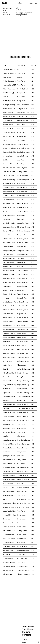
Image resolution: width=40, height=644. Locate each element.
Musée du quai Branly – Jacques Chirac (10, 326)
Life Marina (6, 219)
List (36, 3)
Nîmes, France (21, 515)
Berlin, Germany (22, 428)
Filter (20, 3)
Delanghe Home (8, 570)
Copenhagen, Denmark (24, 282)
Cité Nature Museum (9, 345)
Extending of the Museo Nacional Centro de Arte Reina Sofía (10, 333)
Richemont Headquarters (10, 330)
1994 (32, 432)
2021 (32, 105)
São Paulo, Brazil (22, 89)
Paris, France (21, 73)
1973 (32, 570)
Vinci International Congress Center (10, 460)
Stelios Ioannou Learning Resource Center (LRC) (10, 168)
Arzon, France (21, 539)
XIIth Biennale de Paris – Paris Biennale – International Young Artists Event (10, 543)
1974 (32, 566)
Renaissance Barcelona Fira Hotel (10, 227)
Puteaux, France (22, 144)
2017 (32, 172)
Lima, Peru (20, 160)
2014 (32, 195)
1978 (32, 554)
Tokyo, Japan (21, 365)
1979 (32, 550)
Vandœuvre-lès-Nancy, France (24, 487)
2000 (32, 389)
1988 (32, 495)
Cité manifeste (7, 361)
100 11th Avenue (8, 262)
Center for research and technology (10, 353)
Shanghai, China (22, 93)
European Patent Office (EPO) (10, 152)
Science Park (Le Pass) (10, 404)
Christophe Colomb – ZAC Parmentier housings (10, 448)
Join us (25, 639)
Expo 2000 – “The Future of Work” (10, 393)
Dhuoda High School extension (10, 515)
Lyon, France (21, 140)
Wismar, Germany (23, 353)
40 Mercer (6, 298)
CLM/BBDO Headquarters (10, 468)
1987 (32, 503)
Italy (18, 69)
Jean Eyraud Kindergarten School (10, 566)
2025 (32, 69)
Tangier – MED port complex (10, 294)
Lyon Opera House (9, 456)
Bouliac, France (22, 491)
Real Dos (6, 160)
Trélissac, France (22, 566)
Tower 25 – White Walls (10, 191)
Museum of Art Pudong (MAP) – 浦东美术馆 (10, 116)
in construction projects (24, 12)
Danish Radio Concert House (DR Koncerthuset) (10, 282)
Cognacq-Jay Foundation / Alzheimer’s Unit (10, 207)
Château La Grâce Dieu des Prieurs (10, 148)
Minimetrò (6, 401)
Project (6, 65)
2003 (32, 353)
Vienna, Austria (22, 278)
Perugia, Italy (21, 401)
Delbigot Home (8, 574)
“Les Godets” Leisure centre (10, 531)
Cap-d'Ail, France (22, 475)
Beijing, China (21, 101)
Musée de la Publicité (10, 424)
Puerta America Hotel (10, 337)
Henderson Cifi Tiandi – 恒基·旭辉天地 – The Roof (10, 109)
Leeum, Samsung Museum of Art (10, 349)
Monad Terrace (8, 113)
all (17, 8)
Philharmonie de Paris (10, 184)
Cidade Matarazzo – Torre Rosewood (10, 89)
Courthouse (7, 389)
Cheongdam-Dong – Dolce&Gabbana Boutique (10, 105)
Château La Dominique (10, 195)
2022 (32, 89)
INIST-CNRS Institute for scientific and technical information (10, 487)
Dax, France (21, 464)
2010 (32, 262)
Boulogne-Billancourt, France (24, 231)
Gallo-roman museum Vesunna (10, 357)
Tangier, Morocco (22, 294)
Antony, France (22, 172)
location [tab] (5, 12)
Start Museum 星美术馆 (10, 93)
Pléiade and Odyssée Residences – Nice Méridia (10, 132)
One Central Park (8, 203)
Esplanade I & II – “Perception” (10, 472)
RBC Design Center (9, 223)
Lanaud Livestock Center (10, 440)
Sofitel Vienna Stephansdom (10, 278)
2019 (32, 120)
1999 (32, 412)
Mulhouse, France (23, 361)
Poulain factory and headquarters (10, 479)
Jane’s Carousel (8, 247)
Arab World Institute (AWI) (10, 511)
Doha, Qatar (21, 124)
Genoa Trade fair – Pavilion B (10, 290)
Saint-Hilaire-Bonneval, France (24, 440)
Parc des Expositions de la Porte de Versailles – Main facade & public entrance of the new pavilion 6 (10, 128)
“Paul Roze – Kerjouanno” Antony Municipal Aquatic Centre (10, 539)
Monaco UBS (7, 77)
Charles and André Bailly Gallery (10, 495)
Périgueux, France (23, 357)
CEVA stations (7, 120)
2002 (32, 361)
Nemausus (6, 519)
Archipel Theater (8, 235)
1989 (32, 483)
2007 (32, 314)
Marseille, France (22, 156)
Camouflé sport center (10, 523)
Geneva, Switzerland (23, 120)
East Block (6, 452)
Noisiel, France (22, 527)
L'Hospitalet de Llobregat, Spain (24, 227)
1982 (32, 539)
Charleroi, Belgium (23, 180)
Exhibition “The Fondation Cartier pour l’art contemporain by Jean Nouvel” (10, 69)
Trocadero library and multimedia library (10, 562)
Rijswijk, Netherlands (24, 152)
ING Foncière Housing (10, 243)
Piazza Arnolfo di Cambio (10, 318)
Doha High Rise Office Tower (10, 215)
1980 (32, 546)
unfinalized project (22, 16)
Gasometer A (7, 377)
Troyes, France (22, 554)
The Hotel (6, 408)
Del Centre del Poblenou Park (10, 310)
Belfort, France (22, 535)
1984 (32, 531)
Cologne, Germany (23, 381)
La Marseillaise (8, 156)
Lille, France (21, 436)
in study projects (22, 10)
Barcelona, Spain (22, 239)
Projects (26, 632)
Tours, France (21, 452)
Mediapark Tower (8, 381)
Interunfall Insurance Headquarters (10, 416)
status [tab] (5, 10)
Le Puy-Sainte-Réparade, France (24, 306)
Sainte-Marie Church (9, 373)
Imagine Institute (8, 199)
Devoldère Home (8, 550)
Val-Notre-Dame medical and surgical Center (10, 558)
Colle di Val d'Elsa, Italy (24, 318)
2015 (32, 180)
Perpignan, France (23, 235)
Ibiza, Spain (21, 219)
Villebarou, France (23, 479)
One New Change (8, 270)
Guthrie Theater (8, 322)
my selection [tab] (6, 15)
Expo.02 (5, 369)
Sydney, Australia (22, 203)
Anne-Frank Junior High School (10, 546)
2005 (32, 333)
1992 (32, 464)
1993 (32, 444)
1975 (32, 562)
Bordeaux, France (23, 243)
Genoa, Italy (21, 290)
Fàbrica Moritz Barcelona (10, 239)
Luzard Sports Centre (10, 527)
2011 (32, 231)
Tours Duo (6, 97)
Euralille (5, 436)
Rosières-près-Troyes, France (24, 550)
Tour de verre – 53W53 (10, 136)
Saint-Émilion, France (24, 148)
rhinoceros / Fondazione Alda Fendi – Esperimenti (10, 164)
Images (31, 3)
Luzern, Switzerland (23, 397)
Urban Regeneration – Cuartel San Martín (10, 259)
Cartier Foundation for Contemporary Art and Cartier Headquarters (10, 432)
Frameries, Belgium (23, 404)
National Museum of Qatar (10, 124)
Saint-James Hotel (9, 491)
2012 (32, 215)
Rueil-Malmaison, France (24, 207)
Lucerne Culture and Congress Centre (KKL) (10, 397)
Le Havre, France (22, 302)
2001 (32, 377)
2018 (32, 144)
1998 (32, 424)
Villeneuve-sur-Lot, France (24, 574)
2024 (32, 77)
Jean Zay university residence (10, 172)
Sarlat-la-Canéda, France (24, 373)
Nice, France (21, 132)
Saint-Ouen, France (23, 507)
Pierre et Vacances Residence (10, 475)
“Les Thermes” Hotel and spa (10, 464)
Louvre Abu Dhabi (9, 176)
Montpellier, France (23, 223)
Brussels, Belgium (23, 187)
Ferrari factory (7, 286)
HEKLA (5, 211)
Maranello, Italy (22, 286)
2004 (32, 345)
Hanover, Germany (23, 393)
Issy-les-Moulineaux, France (24, 468)
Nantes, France (22, 389)
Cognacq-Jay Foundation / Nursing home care (10, 412)
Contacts (27, 635)
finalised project (21, 14)
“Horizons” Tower (8, 231)
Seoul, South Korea (23, 105)
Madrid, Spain (21, 333)
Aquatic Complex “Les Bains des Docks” (10, 302)
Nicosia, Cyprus (22, 168)
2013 (32, 207)
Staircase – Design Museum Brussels (10, 187)
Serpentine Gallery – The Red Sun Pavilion (10, 274)
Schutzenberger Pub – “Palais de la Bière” (10, 420)
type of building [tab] (7, 8)
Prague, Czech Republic (24, 385)
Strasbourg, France (23, 420)
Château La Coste (9, 306)
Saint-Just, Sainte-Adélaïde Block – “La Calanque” (10, 255)
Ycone (5, 140)
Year (33, 65)
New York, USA (22, 136)
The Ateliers (28, 629)
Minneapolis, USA (22, 322)
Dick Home (6, 554)
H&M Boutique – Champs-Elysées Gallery (10, 266)
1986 (32, 523)
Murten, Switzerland (23, 369)
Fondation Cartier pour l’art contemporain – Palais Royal (10, 73)
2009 (32, 282)
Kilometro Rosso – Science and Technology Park (10, 314)
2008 (32, 298)
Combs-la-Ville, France (24, 503)
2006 (32, 322)
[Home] (5, 2)
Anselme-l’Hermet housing (10, 507)
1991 (32, 475)
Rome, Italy (20, 164)
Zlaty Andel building (9, 385)
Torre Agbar (7, 341)
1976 (32, 558)
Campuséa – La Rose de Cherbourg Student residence (10, 144)
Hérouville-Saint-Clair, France (24, 472)
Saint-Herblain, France (24, 499)
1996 (32, 428)
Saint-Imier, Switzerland (24, 444)
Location (21, 65)
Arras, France (21, 345)
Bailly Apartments (9, 483)
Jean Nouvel (28, 626)
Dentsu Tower (7, 365)
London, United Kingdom (24, 270)
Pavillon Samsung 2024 (10, 81)
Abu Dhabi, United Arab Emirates (24, 176)
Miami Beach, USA (23, 113)
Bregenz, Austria (22, 416)
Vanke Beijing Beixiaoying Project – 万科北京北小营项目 (10, 101)
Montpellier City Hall (9, 251)
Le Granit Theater (8, 535)
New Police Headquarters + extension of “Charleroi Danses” (10, 180)
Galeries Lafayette (9, 428)
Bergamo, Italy (22, 314)
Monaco (19, 77)
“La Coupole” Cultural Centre (10, 503)
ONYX (5, 499)
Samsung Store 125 (9, 85)
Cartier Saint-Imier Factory (10, 444)
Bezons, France (22, 448)
